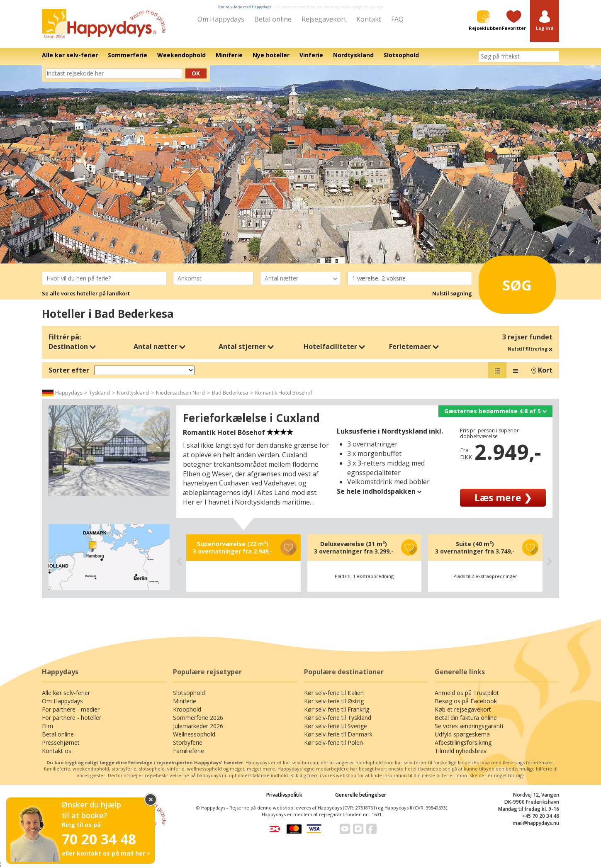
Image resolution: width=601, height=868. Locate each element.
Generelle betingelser (361, 795)
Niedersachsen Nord (180, 393)
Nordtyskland (133, 393)
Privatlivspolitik (284, 795)
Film (47, 726)
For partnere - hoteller (72, 718)
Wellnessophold (194, 734)
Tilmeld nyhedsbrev (461, 751)
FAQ (397, 19)
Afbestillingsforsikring (463, 742)
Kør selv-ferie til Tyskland (338, 718)
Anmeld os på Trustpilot (467, 693)
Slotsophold (189, 693)
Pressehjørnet (61, 742)
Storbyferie (188, 742)
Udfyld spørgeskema (462, 734)
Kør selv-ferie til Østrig (334, 701)
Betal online (273, 19)
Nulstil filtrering (530, 349)
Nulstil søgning (452, 293)
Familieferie (189, 751)
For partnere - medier (71, 709)
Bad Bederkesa (230, 393)
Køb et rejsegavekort (463, 709)
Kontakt (369, 19)
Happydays (69, 393)
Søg (507, 282)
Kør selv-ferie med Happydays (245, 7)
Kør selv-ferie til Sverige (336, 726)
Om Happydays (221, 19)
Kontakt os (57, 751)
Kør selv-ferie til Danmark (338, 734)
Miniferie (185, 701)
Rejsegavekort (324, 19)
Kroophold (187, 709)
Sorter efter (69, 370)
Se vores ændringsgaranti (469, 726)
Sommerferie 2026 (198, 718)
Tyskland (100, 393)
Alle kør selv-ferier (66, 693)
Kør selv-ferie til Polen (333, 742)
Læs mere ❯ (503, 497)
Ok (196, 73)
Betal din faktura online (466, 718)
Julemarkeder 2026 (198, 726)
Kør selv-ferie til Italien (334, 693)
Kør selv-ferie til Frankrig (337, 709)
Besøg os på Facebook (466, 701)
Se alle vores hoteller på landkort (86, 293)
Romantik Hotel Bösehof (284, 393)
